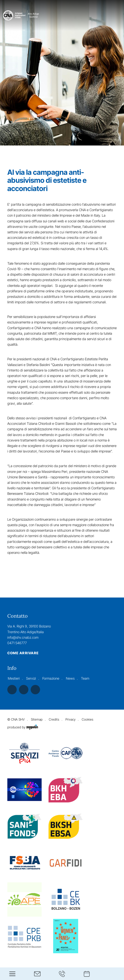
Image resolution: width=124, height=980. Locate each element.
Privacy (70, 719)
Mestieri (14, 678)
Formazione (51, 678)
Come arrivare (23, 653)
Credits (54, 719)
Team (85, 678)
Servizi (31, 678)
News (70, 678)
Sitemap (37, 719)
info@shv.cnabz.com (23, 637)
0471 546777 (17, 643)
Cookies (88, 719)
